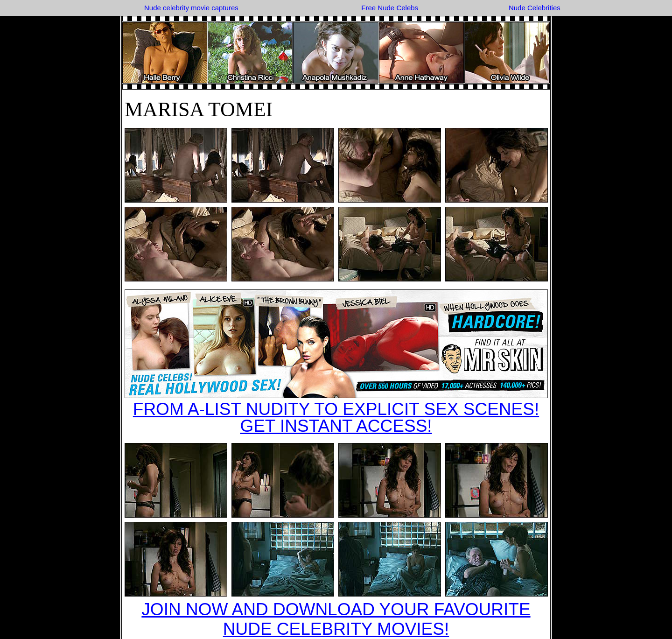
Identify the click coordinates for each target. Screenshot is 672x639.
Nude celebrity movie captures (191, 8)
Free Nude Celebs (390, 8)
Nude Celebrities (535, 8)
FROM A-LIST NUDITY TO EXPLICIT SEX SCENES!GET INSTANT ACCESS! (336, 418)
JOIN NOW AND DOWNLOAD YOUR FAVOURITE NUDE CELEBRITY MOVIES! (336, 619)
